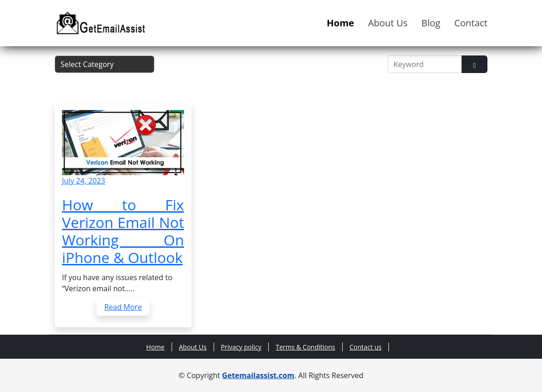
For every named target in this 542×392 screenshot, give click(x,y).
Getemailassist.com (258, 375)
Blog (431, 23)
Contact (471, 23)
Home (341, 23)
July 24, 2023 (84, 181)
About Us (388, 23)
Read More (123, 307)
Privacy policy (241, 347)
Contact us (366, 347)
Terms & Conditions (305, 347)
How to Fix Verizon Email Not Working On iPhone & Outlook (123, 231)
